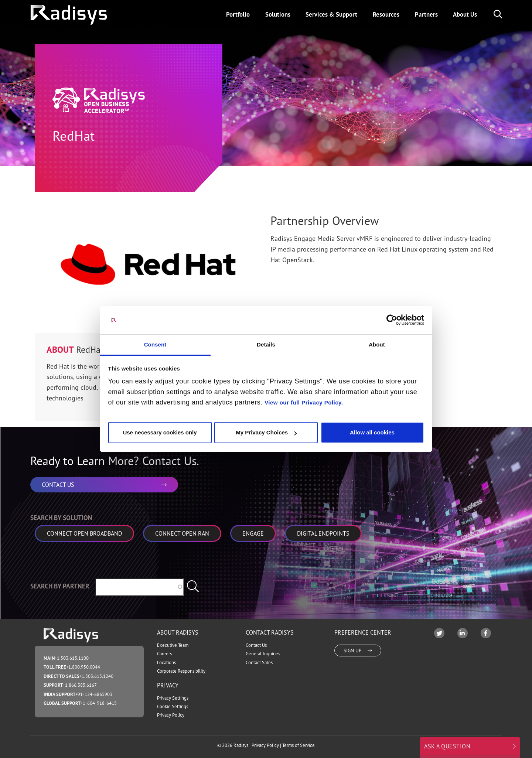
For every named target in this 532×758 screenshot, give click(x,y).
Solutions (278, 14)
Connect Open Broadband (84, 533)
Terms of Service (299, 745)
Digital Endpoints (323, 533)
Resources (386, 14)
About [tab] (377, 344)
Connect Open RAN (182, 533)
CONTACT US (104, 485)
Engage (253, 533)
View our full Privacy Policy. (304, 402)
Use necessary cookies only (160, 432)
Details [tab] (266, 344)
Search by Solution (61, 518)
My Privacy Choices (266, 432)
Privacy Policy (171, 715)
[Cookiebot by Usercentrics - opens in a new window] (392, 320)
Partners (426, 14)
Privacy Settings (173, 698)
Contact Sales (259, 663)
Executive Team (173, 645)
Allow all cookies (372, 432)
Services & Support (331, 14)
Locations (166, 663)
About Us (465, 14)
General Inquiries (263, 654)
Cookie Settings (173, 706)
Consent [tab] (155, 344)
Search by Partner (60, 586)
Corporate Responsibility (181, 671)
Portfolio (238, 14)
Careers (164, 654)
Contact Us (256, 645)
